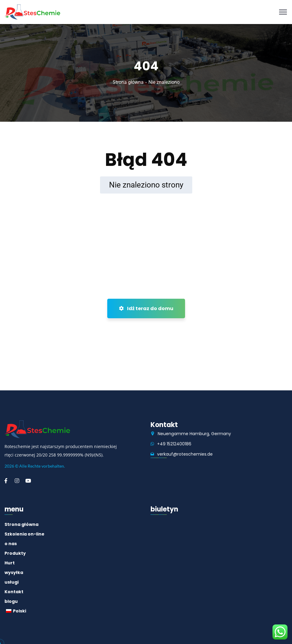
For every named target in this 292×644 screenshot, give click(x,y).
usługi (12, 582)
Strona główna (128, 82)
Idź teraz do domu (146, 308)
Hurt (10, 563)
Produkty (15, 553)
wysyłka (14, 572)
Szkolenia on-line (24, 534)
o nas (11, 544)
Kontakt (14, 592)
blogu (11, 601)
